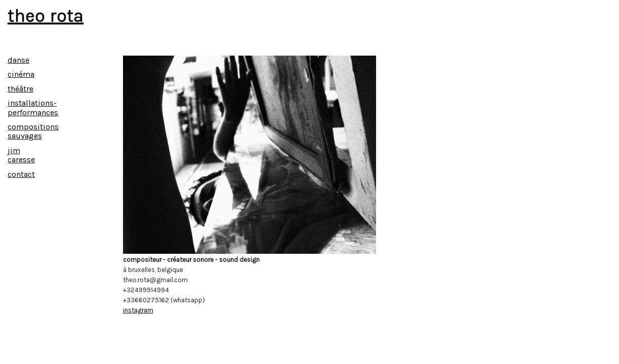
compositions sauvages (33, 131)
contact (21, 174)
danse (18, 60)
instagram (138, 310)
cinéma (21, 74)
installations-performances (33, 107)
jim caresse (21, 155)
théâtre (20, 89)
